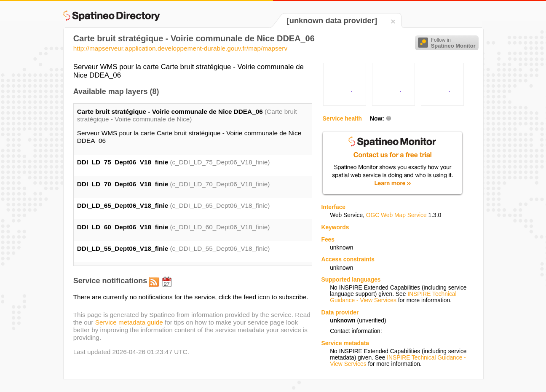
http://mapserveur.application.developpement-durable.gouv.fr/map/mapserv (180, 48)
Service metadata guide (129, 322)
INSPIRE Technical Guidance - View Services (393, 297)
